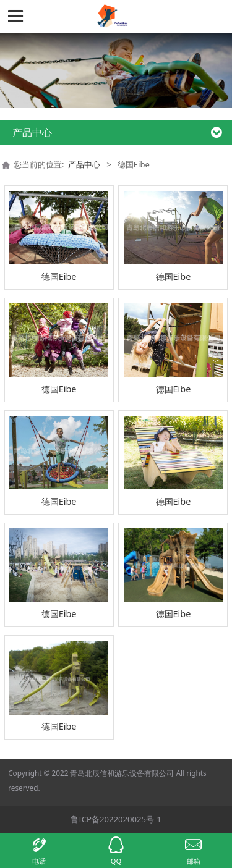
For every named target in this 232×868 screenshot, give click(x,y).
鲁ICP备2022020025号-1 (116, 819)
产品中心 (84, 164)
